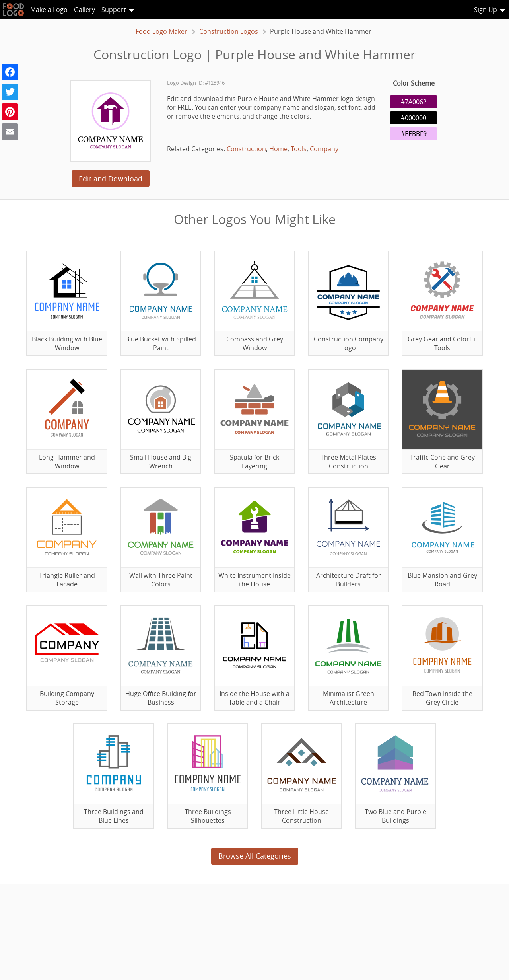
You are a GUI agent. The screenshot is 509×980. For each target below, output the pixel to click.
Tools (299, 149)
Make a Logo (49, 10)
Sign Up (486, 10)
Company (324, 149)
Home (278, 149)
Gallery (85, 10)
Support (114, 10)
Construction (246, 149)
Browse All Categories (255, 856)
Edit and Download (111, 179)
